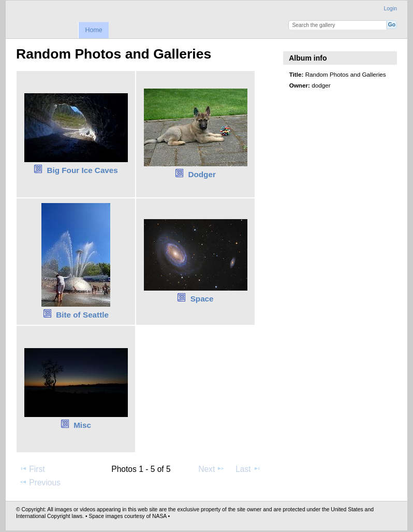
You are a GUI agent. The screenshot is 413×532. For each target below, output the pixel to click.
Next (211, 469)
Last (248, 469)
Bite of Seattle (82, 315)
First (32, 469)
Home (93, 30)
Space (202, 299)
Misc (82, 425)
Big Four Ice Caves (82, 170)
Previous (40, 482)
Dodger (202, 174)
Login (390, 9)
